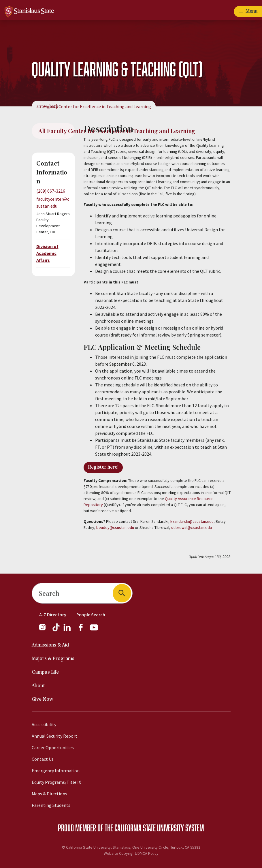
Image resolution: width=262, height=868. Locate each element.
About (38, 686)
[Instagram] (45, 630)
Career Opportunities (53, 747)
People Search (91, 615)
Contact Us (43, 759)
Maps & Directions (49, 794)
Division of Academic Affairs (47, 253)
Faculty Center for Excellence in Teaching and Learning (97, 106)
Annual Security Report (54, 736)
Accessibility (44, 724)
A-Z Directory (53, 615)
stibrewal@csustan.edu (192, 527)
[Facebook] (83, 630)
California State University (149, 828)
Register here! (103, 467)
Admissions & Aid (50, 645)
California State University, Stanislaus (98, 847)
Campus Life (45, 672)
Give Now (43, 699)
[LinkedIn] (67, 630)
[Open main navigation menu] (248, 12)
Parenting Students (51, 805)
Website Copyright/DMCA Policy (131, 853)
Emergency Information (56, 771)
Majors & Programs (53, 659)
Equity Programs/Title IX (56, 782)
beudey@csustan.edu (115, 527)
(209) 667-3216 (51, 191)
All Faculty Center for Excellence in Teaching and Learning (57, 131)
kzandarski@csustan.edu (192, 521)
